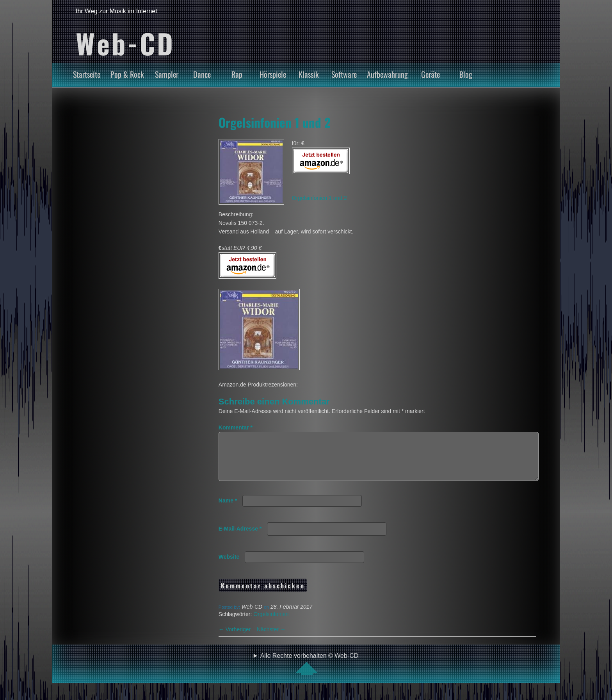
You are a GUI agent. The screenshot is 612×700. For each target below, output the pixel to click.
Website (229, 566)
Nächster (271, 639)
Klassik (309, 74)
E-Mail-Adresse (240, 538)
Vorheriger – (238, 639)
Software (344, 74)
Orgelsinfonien (271, 623)
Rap (237, 74)
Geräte (431, 74)
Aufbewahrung (387, 74)
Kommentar (236, 427)
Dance (202, 74)
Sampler (167, 74)
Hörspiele (273, 74)
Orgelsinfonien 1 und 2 (275, 122)
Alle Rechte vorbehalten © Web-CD (310, 673)
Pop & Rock (127, 74)
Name (228, 510)
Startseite (87, 74)
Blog (466, 74)
